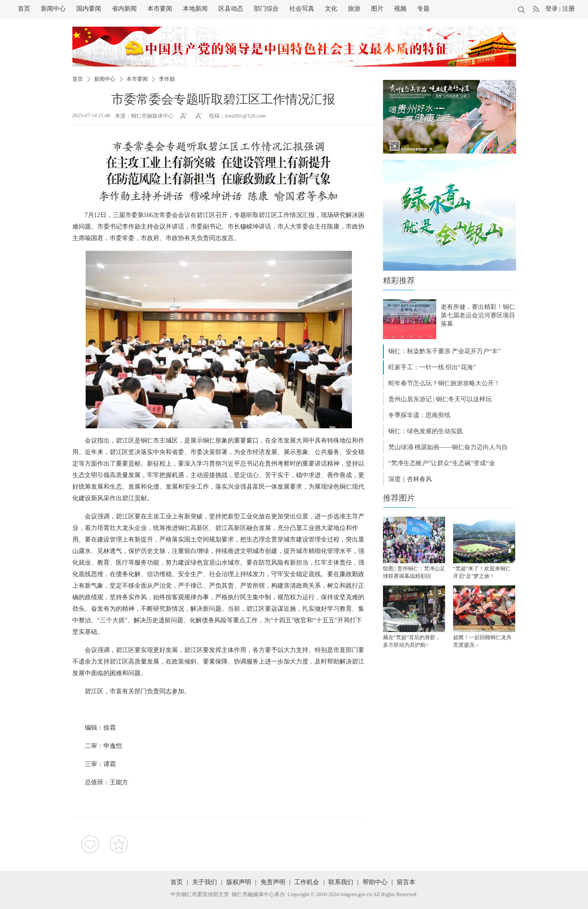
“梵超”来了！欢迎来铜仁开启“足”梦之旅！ (482, 572)
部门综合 (266, 9)
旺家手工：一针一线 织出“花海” (432, 367)
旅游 (354, 9)
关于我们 (205, 882)
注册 (568, 9)
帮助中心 (375, 882)
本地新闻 (195, 9)
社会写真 (302, 9)
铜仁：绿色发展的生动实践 (426, 431)
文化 (331, 9)
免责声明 (273, 882)
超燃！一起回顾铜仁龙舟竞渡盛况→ (482, 641)
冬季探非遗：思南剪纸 (419, 415)
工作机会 (307, 882)
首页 (24, 9)
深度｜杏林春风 (410, 479)
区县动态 (231, 9)
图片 (377, 9)
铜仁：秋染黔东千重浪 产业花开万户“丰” (445, 351)
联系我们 (341, 882)
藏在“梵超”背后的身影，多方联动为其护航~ (412, 641)
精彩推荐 (399, 281)
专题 (423, 9)
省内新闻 (124, 9)
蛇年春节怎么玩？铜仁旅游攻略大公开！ (444, 383)
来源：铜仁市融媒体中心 (144, 116)
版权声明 (239, 882)
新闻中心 (53, 9)
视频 (400, 9)
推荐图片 (399, 498)
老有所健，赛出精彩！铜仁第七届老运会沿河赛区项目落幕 (478, 315)
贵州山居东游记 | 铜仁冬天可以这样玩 (440, 399)
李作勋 (167, 79)
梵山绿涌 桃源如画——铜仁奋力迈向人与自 (448, 447)
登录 (552, 9)
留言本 (406, 882)
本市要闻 (160, 9)
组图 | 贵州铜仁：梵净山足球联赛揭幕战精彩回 (414, 572)
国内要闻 (89, 9)
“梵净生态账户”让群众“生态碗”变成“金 (442, 463)
